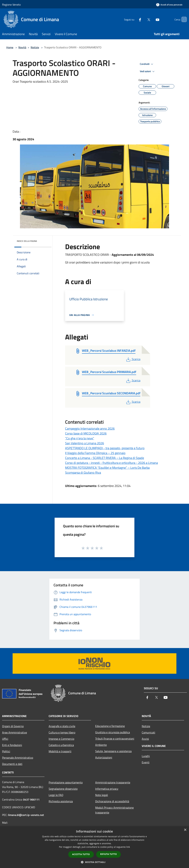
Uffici (5, 739)
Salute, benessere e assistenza (113, 751)
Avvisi (145, 739)
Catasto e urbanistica (61, 745)
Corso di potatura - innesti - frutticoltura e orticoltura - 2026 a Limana (111, 463)
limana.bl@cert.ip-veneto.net (26, 815)
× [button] (185, 830)
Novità (22, 47)
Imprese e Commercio (61, 739)
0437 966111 (31, 800)
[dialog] (94, 847)
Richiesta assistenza (61, 801)
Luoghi (146, 756)
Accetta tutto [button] (81, 854)
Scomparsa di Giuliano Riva (83, 473)
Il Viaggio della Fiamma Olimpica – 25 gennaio (95, 453)
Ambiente (101, 745)
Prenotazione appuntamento (66, 782)
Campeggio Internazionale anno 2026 (90, 428)
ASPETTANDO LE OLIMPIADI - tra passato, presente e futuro (105, 448)
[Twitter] (143, 19)
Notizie (35, 47)
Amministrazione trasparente (113, 782)
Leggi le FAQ (56, 795)
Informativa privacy (107, 789)
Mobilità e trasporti (60, 751)
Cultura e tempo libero (62, 732)
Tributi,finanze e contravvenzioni (115, 739)
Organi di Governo (13, 726)
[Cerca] (183, 19)
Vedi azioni (148, 71)
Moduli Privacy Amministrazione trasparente (114, 810)
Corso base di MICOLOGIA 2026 (86, 433)
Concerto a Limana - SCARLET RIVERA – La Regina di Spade (105, 458)
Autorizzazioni (104, 757)
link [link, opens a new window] (128, 847)
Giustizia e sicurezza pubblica (113, 732)
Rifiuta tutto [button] (109, 854)
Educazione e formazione (110, 726)
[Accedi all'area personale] (169, 5)
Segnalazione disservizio (63, 789)
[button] (94, 862)
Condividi (147, 64)
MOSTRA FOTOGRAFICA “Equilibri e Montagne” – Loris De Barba (107, 468)
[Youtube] (152, 19)
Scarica (133, 359)
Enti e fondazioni (12, 745)
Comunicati (148, 732)
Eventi (146, 762)
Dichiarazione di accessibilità (112, 801)
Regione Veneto (11, 5)
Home (10, 47)
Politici (6, 751)
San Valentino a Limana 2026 (85, 443)
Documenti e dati (12, 764)
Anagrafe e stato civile (62, 726)
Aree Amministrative (15, 732)
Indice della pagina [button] (27, 241)
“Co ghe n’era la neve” (80, 438)
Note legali (102, 795)
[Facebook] (134, 19)
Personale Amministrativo (18, 758)
